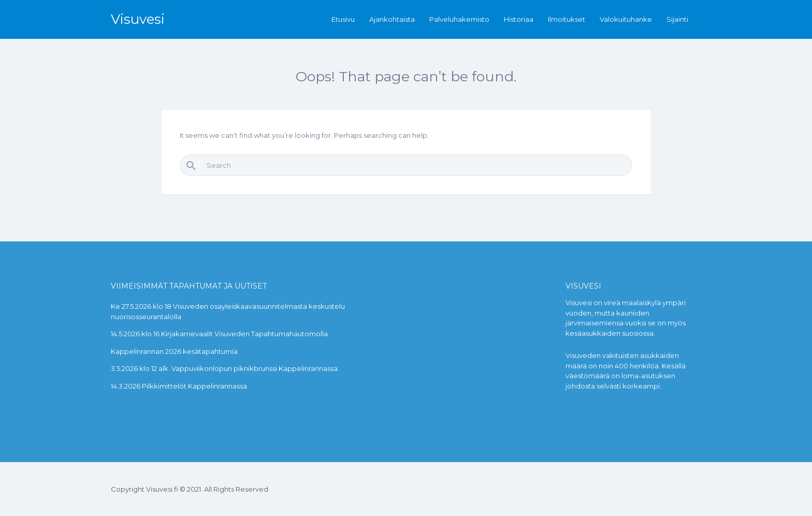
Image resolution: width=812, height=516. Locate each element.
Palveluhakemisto (459, 19)
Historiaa (519, 19)
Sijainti (677, 19)
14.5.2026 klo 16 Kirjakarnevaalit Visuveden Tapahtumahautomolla (219, 334)
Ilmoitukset (567, 19)
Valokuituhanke (626, 19)
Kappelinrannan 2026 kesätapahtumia (174, 351)
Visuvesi (138, 19)
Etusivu (343, 19)
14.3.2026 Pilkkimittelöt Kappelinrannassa (179, 386)
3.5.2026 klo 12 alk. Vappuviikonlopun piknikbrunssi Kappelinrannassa (224, 368)
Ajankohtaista (392, 19)
